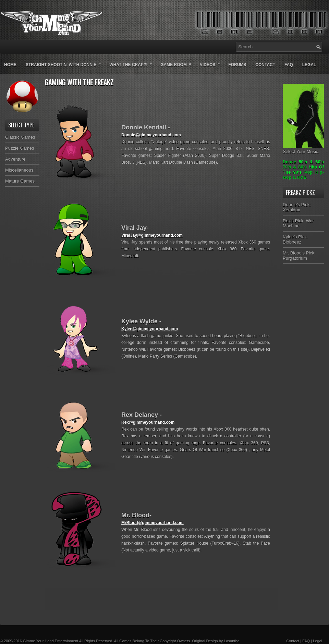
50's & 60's (311, 162)
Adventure (15, 159)
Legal (309, 65)
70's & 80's (295, 167)
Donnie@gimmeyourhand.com (151, 135)
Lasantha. (232, 641)
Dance (289, 162)
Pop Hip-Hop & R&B (303, 175)
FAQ (306, 641)
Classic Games (20, 137)
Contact (265, 65)
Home (10, 65)
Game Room (178, 62)
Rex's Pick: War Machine (298, 223)
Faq (289, 65)
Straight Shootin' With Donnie (65, 62)
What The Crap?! (133, 62)
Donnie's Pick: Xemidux (297, 207)
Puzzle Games (20, 148)
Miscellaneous (19, 170)
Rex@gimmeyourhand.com (148, 422)
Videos (212, 62)
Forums (237, 65)
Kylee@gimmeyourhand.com (150, 329)
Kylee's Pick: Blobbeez (295, 239)
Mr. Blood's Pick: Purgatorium (299, 256)
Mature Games (20, 181)
